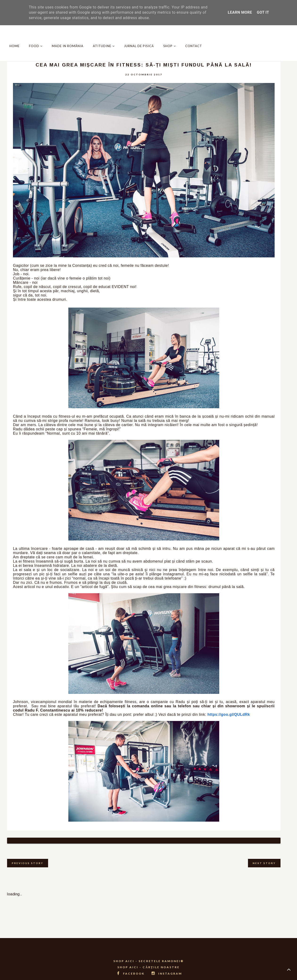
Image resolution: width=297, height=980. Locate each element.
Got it (263, 12)
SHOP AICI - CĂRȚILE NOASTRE (148, 961)
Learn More (240, 12)
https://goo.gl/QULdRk (229, 714)
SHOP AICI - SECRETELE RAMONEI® (149, 955)
